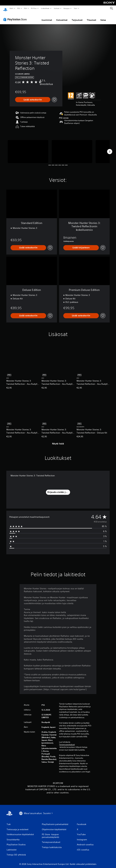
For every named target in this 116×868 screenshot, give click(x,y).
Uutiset (57, 8)
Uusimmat (47, 17)
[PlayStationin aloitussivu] (5, 8)
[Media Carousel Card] (28, 149)
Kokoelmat (62, 17)
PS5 (19, 8)
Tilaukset (91, 17)
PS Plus (34, 8)
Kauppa (67, 8)
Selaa (103, 17)
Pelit (11, 8)
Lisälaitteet (45, 8)
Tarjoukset (77, 17)
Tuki (75, 8)
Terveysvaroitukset (67, 742)
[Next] (110, 149)
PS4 (25, 8)
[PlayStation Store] (16, 17)
